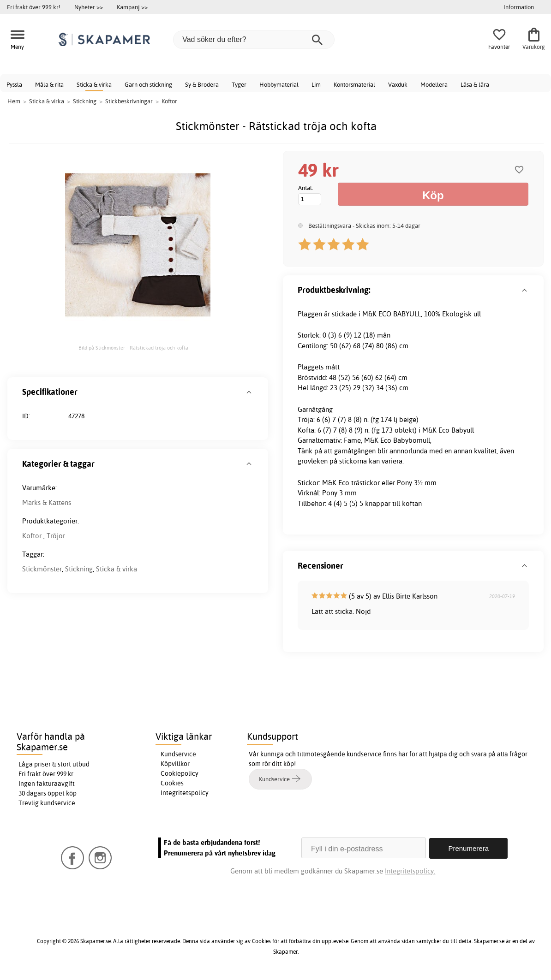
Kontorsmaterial (354, 84)
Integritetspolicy (185, 793)
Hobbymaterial (279, 84)
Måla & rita (49, 84)
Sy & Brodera (202, 84)
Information (519, 7)
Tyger (239, 84)
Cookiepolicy (180, 773)
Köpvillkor (175, 764)
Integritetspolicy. (410, 870)
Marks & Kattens (47, 502)
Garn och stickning (148, 84)
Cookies (172, 783)
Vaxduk (398, 84)
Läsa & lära (475, 84)
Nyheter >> (89, 7)
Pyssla (14, 84)
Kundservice (178, 754)
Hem (14, 101)
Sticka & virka (94, 84)
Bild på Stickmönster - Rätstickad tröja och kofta (133, 348)
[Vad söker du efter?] (254, 40)
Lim (316, 84)
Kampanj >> (132, 7)
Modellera (434, 84)
